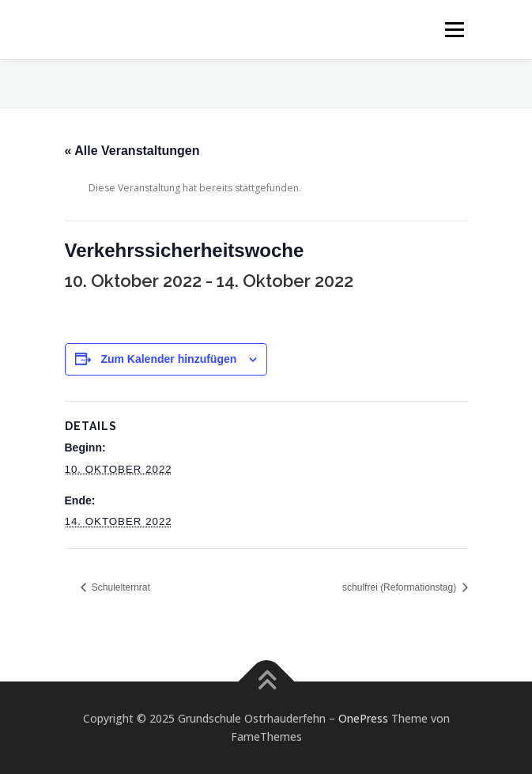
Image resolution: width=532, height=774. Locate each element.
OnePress (363, 718)
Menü (453, 30)
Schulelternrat (120, 587)
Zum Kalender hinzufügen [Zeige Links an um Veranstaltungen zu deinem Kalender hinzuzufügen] (168, 359)
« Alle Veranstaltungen (132, 151)
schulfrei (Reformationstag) (400, 587)
